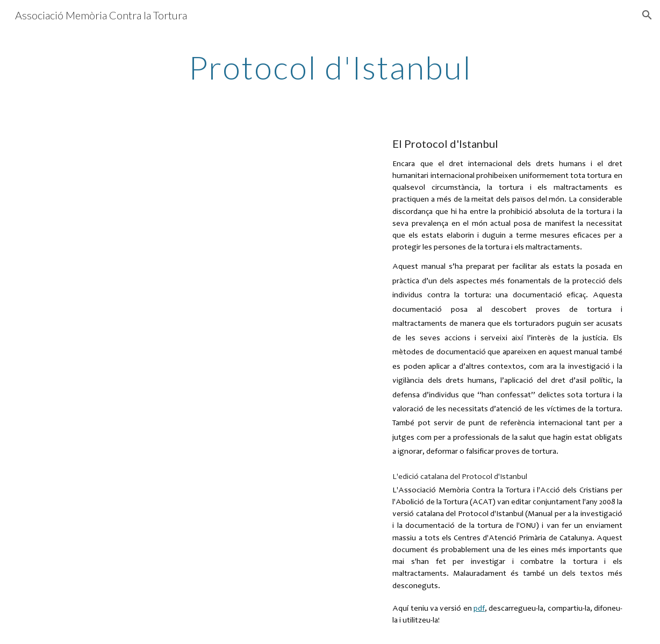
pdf (479, 609)
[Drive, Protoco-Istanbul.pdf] (203, 337)
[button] (647, 15)
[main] (330, 67)
